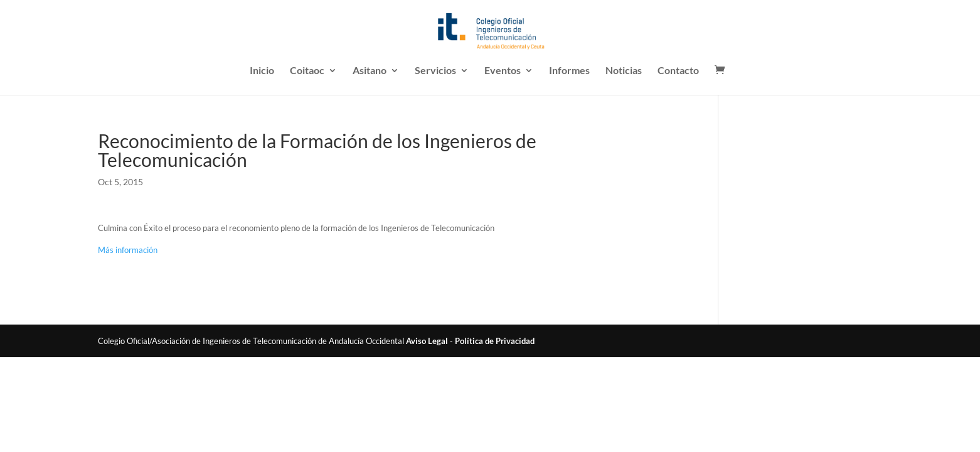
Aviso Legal (427, 341)
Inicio (262, 71)
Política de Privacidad (495, 341)
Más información (128, 250)
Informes (569, 71)
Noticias (624, 71)
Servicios (435, 71)
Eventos (503, 71)
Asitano (370, 71)
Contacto (678, 71)
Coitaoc (307, 71)
